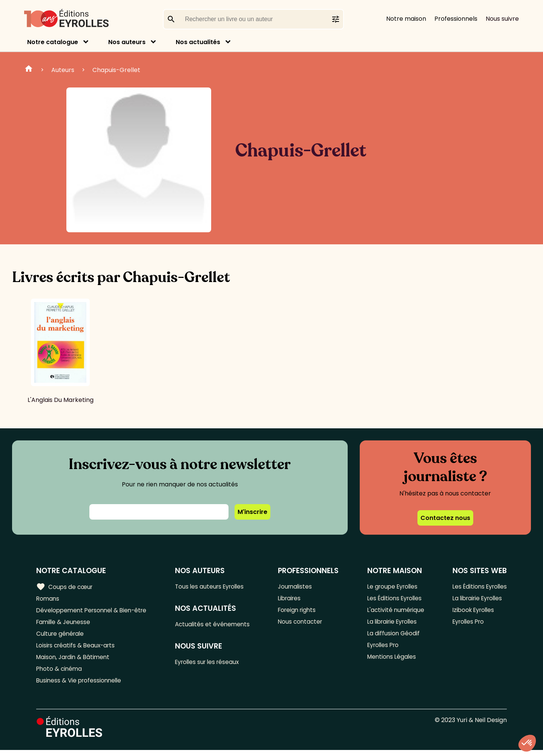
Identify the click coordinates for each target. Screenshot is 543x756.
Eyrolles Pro (382, 649)
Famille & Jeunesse (64, 624)
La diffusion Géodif (391, 636)
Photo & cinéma (60, 674)
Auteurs (63, 70)
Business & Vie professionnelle (81, 686)
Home (29, 70)
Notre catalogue (53, 42)
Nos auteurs (127, 42)
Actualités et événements (216, 625)
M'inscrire (252, 512)
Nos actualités (198, 42)
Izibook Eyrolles (471, 611)
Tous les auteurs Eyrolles (214, 587)
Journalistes (297, 587)
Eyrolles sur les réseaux (212, 663)
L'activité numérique (394, 611)
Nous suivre (502, 19)
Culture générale (61, 636)
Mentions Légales (390, 661)
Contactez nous (445, 518)
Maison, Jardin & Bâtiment (75, 661)
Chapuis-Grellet (116, 70)
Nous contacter (303, 624)
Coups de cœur (65, 587)
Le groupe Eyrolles (392, 587)
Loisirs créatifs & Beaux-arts (77, 649)
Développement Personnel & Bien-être (94, 611)
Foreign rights (300, 611)
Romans (48, 599)
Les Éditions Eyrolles (394, 599)
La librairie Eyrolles (392, 624)
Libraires (292, 599)
